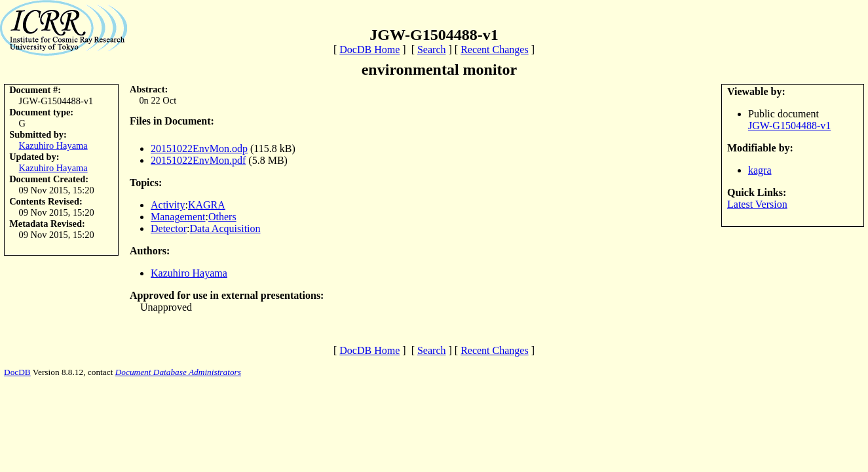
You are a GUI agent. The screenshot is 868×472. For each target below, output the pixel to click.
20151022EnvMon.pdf (198, 160)
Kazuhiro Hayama (53, 146)
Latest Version (757, 204)
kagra (760, 170)
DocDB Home (369, 49)
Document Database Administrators (178, 372)
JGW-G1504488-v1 (789, 126)
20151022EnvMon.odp (199, 148)
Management (178, 217)
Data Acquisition (225, 228)
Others (222, 217)
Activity (168, 205)
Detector (169, 228)
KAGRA (207, 205)
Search (432, 49)
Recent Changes (495, 49)
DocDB (17, 372)
